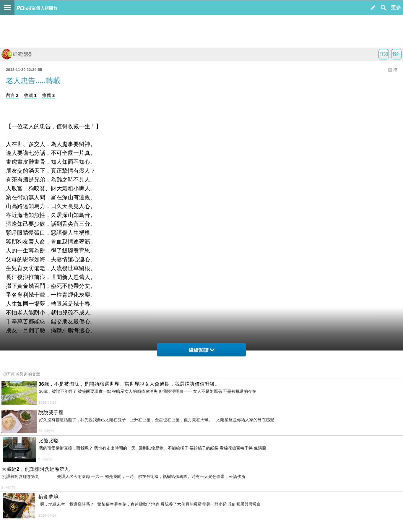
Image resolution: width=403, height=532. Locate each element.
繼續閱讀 (202, 350)
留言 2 (12, 95)
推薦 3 (49, 95)
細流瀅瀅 (17, 54)
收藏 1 (30, 95)
